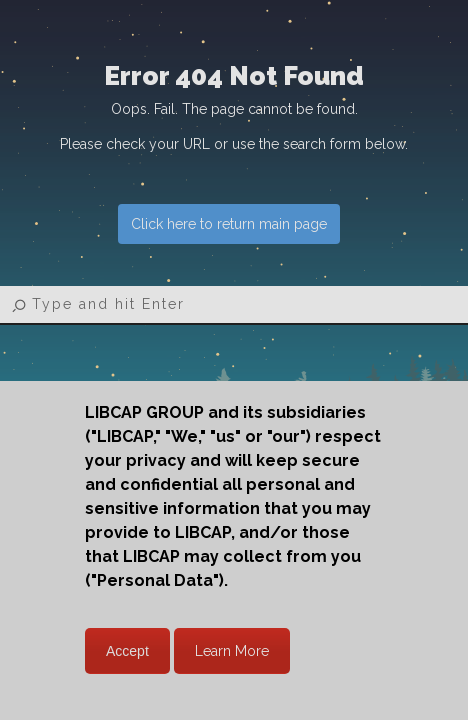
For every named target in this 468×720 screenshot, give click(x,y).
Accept (127, 651)
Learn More (232, 651)
